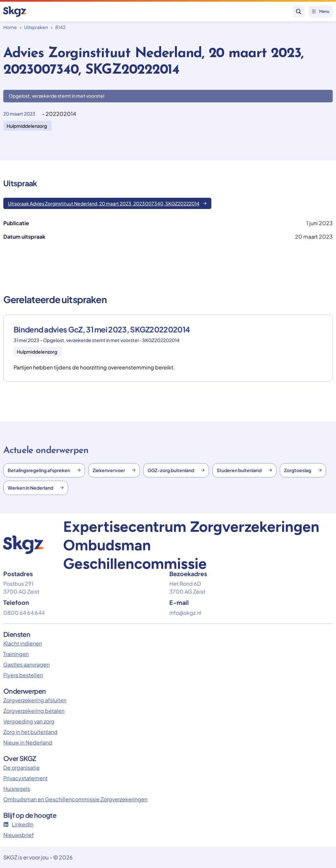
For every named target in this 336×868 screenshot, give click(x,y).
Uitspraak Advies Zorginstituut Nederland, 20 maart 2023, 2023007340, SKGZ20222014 (107, 203)
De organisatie (21, 767)
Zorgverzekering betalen (34, 711)
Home (10, 27)
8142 (60, 27)
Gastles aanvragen (26, 664)
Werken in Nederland (36, 488)
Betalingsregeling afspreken (44, 470)
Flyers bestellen (23, 675)
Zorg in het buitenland (30, 732)
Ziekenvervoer (114, 470)
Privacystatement (25, 778)
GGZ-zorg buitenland (176, 470)
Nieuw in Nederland (28, 742)
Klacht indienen (23, 643)
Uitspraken (36, 27)
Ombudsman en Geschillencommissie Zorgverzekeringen (75, 799)
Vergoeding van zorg (29, 721)
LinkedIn (18, 824)
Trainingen (16, 654)
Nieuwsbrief (19, 835)
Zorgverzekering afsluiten (35, 700)
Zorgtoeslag (303, 470)
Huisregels (17, 789)
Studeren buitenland (244, 470)
